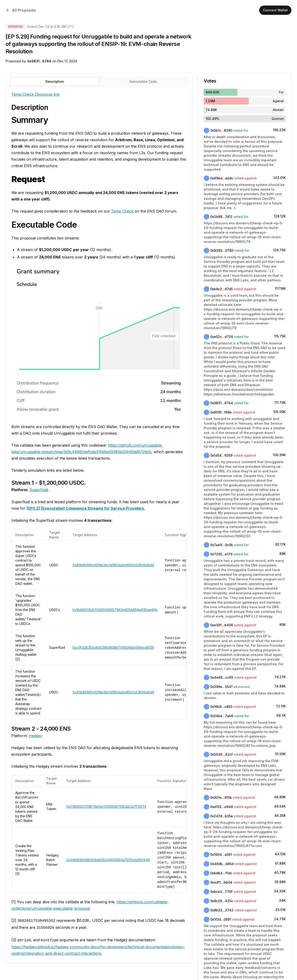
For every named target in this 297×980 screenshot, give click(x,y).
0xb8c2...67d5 (221, 289)
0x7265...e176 (221, 554)
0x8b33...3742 (222, 910)
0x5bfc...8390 (221, 130)
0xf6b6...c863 (221, 707)
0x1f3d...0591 (221, 919)
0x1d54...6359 (221, 455)
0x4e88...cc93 (222, 677)
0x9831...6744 (39, 61)
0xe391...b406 (222, 625)
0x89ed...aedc (222, 178)
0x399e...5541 (221, 687)
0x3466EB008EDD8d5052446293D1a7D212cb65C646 (108, 860)
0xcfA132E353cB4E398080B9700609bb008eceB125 (113, 647)
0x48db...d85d (222, 864)
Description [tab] (55, 81)
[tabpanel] (99, 524)
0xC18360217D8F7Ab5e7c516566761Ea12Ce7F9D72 (106, 807)
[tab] (143, 82)
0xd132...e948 (222, 807)
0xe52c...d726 (222, 337)
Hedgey (36, 736)
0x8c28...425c (222, 901)
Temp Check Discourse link (36, 94)
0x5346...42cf (221, 754)
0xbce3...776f (221, 892)
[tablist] (99, 82)
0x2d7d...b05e (222, 816)
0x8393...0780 (222, 250)
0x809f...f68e (221, 412)
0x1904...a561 (221, 854)
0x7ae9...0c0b (222, 545)
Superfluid (39, 490)
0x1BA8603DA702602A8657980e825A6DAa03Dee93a (115, 610)
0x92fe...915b (221, 797)
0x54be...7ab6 (222, 716)
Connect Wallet (275, 10)
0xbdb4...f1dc (221, 873)
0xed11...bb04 (221, 882)
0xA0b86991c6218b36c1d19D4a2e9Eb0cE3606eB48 (113, 565)
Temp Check (122, 211)
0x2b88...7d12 (221, 217)
